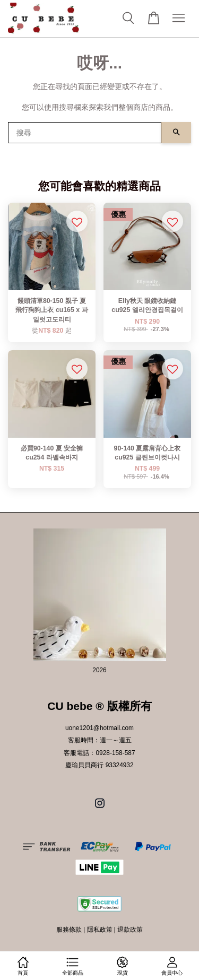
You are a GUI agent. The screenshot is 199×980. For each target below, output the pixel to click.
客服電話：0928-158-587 (99, 753)
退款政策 (130, 930)
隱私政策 (100, 930)
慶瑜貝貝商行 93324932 (99, 765)
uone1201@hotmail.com (99, 728)
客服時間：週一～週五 (100, 740)
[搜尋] (85, 133)
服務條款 (69, 930)
